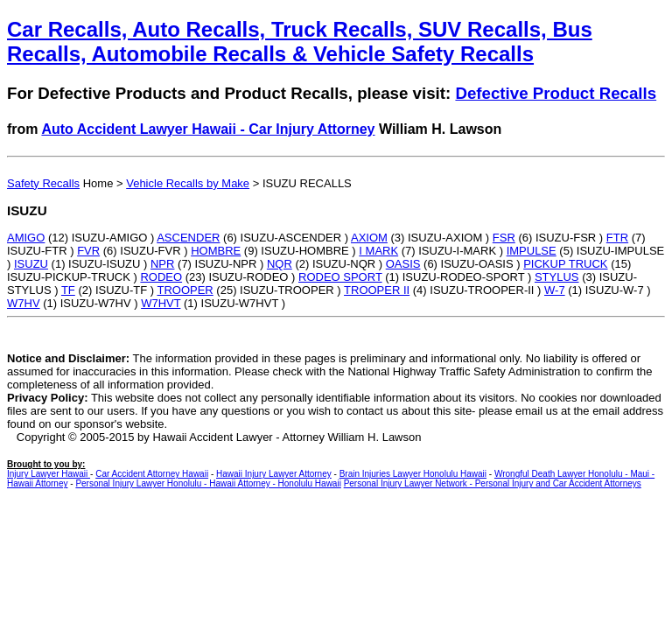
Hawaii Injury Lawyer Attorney (274, 474)
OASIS (403, 264)
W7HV (24, 303)
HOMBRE (216, 251)
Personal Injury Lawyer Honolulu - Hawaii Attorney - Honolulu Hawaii (208, 483)
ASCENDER (188, 238)
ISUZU (31, 264)
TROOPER (185, 290)
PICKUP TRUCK (565, 264)
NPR (162, 264)
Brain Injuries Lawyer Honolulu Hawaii (413, 474)
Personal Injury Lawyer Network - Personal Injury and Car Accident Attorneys (493, 483)
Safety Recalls (43, 183)
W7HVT (161, 303)
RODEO (161, 277)
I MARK (378, 251)
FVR (88, 251)
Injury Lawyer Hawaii (49, 474)
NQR (280, 264)
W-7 (555, 290)
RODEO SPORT (340, 277)
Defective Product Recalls (556, 93)
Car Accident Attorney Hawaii (152, 474)
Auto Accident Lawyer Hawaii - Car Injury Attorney (208, 129)
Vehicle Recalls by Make (188, 183)
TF (68, 290)
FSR (504, 238)
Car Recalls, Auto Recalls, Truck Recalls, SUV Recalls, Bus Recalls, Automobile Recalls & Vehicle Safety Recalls (300, 42)
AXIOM (369, 238)
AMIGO (26, 238)
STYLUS (557, 277)
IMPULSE (532, 251)
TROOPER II (377, 290)
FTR (617, 238)
